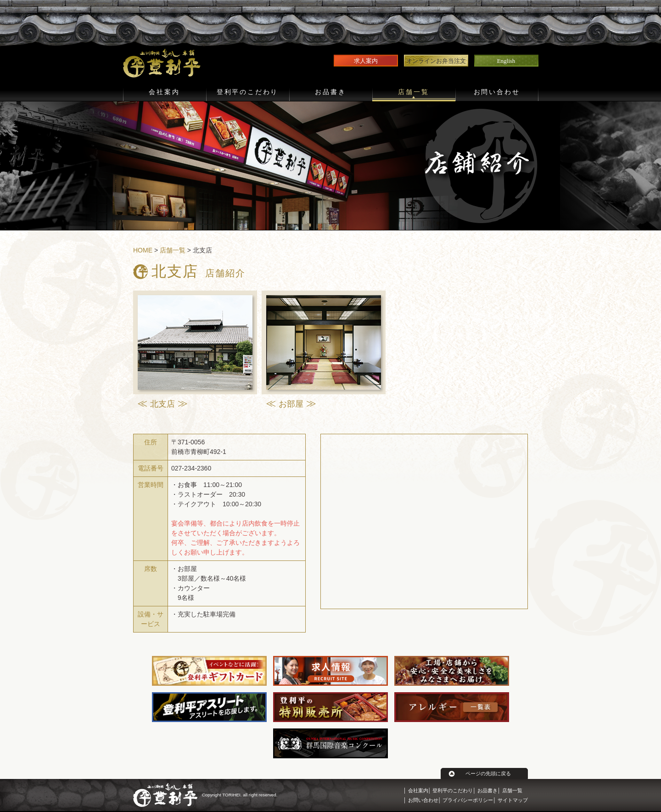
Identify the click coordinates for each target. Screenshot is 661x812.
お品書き (330, 92)
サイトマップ (513, 800)
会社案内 (164, 92)
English (506, 61)
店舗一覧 (413, 92)
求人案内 (366, 61)
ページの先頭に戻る (488, 773)
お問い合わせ (497, 92)
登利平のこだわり (247, 92)
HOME (143, 250)
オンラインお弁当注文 (436, 61)
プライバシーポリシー (468, 800)
